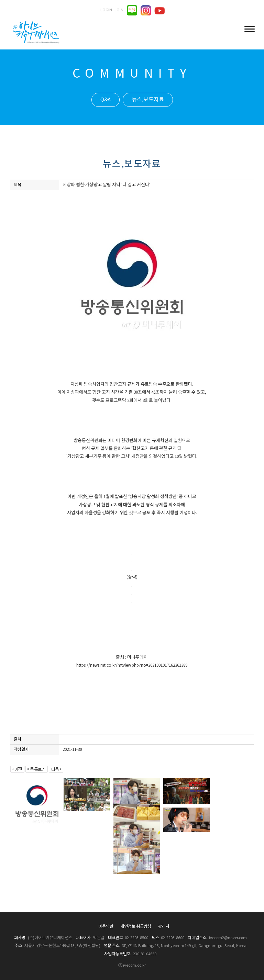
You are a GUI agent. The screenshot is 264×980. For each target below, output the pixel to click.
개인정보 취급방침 (136, 927)
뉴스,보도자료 (148, 100)
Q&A (106, 100)
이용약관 (106, 927)
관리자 (164, 927)
